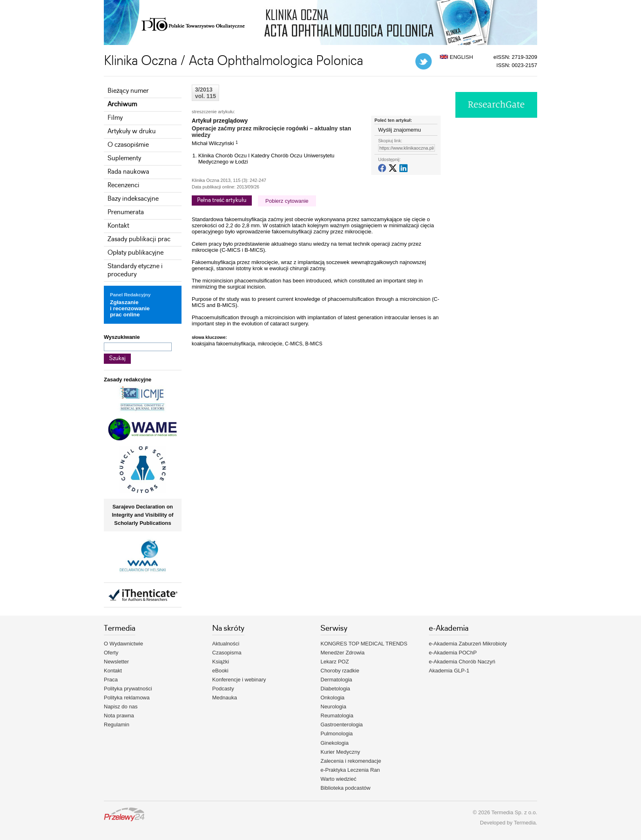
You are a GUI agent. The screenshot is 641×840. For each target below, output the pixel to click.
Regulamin (117, 725)
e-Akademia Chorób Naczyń (462, 662)
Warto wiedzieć (338, 779)
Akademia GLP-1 (449, 671)
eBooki (220, 671)
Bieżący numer (128, 91)
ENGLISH (456, 57)
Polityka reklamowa (127, 698)
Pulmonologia (337, 734)
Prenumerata (126, 212)
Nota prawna (119, 716)
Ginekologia (335, 743)
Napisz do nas (121, 707)
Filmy (115, 118)
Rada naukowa (128, 172)
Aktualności (226, 644)
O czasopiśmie (128, 145)
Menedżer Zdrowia (343, 653)
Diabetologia (335, 689)
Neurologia (333, 707)
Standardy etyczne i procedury (135, 270)
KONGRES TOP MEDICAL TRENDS (364, 644)
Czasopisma (227, 653)
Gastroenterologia (342, 725)
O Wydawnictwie (123, 644)
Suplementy (124, 158)
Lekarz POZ (335, 662)
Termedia (525, 823)
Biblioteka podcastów (345, 788)
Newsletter (116, 662)
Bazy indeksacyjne (133, 199)
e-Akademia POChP (453, 653)
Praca (111, 680)
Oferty (111, 653)
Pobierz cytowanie (287, 201)
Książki (221, 662)
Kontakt (118, 226)
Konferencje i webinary (239, 680)
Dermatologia (336, 680)
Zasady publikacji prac (139, 239)
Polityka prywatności (128, 689)
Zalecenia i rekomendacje (351, 761)
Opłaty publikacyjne (136, 253)
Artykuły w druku (132, 131)
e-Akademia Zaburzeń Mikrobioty (468, 644)
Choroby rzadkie (340, 671)
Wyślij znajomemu (400, 130)
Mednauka (225, 698)
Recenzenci (123, 185)
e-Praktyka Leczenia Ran (350, 770)
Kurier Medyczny (340, 752)
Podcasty (223, 689)
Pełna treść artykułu (222, 200)
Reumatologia (337, 716)
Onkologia (333, 698)
